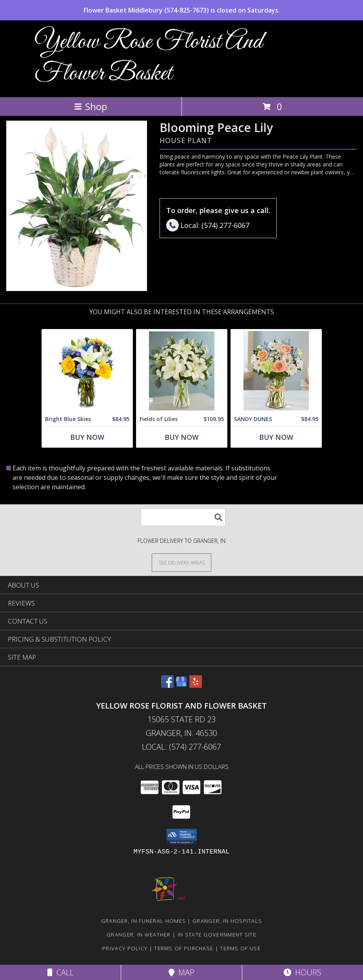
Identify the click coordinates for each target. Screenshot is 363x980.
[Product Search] (183, 517)
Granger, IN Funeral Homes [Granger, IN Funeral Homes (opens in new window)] (144, 921)
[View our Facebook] (167, 685)
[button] (182, 837)
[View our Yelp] (196, 685)
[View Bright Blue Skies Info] (87, 371)
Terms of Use (240, 948)
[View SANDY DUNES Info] (276, 371)
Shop (91, 106)
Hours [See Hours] (302, 972)
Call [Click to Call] (61, 972)
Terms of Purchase (184, 948)
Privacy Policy (125, 948)
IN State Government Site (217, 935)
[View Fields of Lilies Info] (182, 371)
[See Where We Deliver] (181, 562)
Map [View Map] (181, 972)
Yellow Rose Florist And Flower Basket (149, 58)
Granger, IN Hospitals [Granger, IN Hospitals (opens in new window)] (227, 921)
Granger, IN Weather (139, 935)
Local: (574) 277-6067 (181, 747)
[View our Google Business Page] (181, 685)
